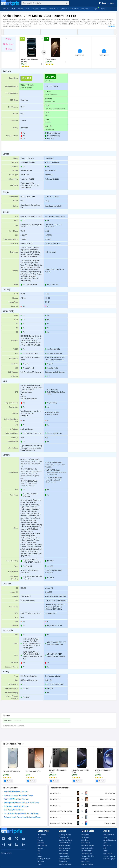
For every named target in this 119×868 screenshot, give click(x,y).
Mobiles (5, 9)
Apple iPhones (64, 837)
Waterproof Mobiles (88, 856)
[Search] (44, 3)
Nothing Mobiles (64, 845)
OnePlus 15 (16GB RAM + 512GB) (103, 771)
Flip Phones (85, 861)
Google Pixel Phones (66, 840)
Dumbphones (86, 859)
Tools (105, 851)
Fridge (40, 856)
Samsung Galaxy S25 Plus (12, 771)
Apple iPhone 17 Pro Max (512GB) (30, 60)
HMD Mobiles (63, 853)
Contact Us (107, 845)
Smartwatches (42, 845)
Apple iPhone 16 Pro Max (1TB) (80, 771)
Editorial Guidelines (110, 840)
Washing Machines (44, 859)
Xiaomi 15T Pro (51, 59)
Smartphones (86, 835)
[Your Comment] (37, 721)
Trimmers (41, 861)
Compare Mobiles (109, 856)
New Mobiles (86, 843)
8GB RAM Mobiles (87, 848)
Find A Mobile (108, 853)
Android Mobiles (87, 853)
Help (105, 848)
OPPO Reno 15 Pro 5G (33, 771)
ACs (39, 853)
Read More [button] (111, 26)
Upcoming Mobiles (88, 845)
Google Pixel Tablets (66, 864)
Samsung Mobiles (65, 835)
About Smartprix (109, 835)
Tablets (13, 9)
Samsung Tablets (65, 859)
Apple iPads (63, 861)
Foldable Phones (87, 851)
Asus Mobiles (63, 851)
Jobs (105, 843)
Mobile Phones (42, 835)
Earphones (35, 9)
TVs (28, 9)
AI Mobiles (85, 840)
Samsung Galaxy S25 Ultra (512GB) (58, 771)
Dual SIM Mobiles (87, 864)
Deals (103, 9)
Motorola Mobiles (65, 843)
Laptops (21, 9)
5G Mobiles (85, 837)
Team (105, 837)
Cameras (44, 9)
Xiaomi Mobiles (64, 856)
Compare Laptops (109, 859)
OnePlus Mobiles (64, 848)
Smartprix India (6, 853)
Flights (96, 9)
